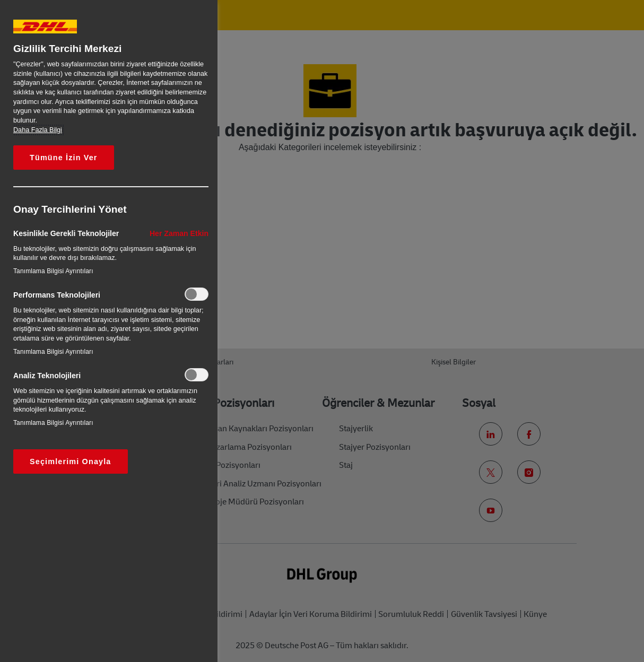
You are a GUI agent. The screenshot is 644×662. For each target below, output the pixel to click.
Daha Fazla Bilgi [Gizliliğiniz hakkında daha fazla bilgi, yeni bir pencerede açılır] (38, 130)
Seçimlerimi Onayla (71, 461)
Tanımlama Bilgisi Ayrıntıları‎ (53, 271)
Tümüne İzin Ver (64, 158)
